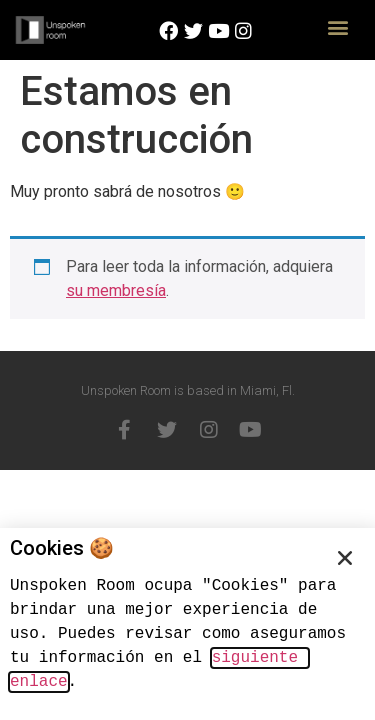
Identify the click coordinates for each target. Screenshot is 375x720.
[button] (337, 26)
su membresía (116, 290)
